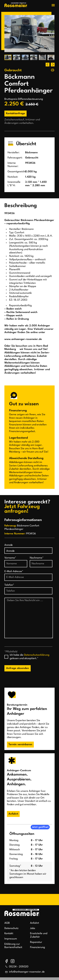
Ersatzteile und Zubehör (39, 935)
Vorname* (10, 558)
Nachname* (37, 558)
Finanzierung (38, 947)
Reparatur (36, 942)
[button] (53, 5)
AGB (7, 923)
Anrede (9, 545)
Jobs (33, 928)
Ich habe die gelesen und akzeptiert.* (30, 657)
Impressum (11, 939)
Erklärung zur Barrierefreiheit (13, 946)
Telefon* (9, 585)
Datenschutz (11, 928)
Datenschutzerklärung (37, 655)
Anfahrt (35, 923)
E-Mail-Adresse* (14, 571)
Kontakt (9, 933)
